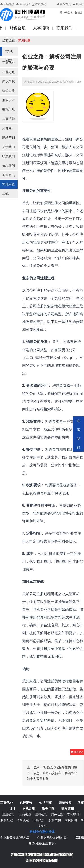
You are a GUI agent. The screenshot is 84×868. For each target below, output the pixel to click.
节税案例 (9, 166)
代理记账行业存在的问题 (60, 767)
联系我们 (9, 156)
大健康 (7, 128)
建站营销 (9, 138)
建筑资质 (9, 91)
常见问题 (24, 40)
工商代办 (9, 63)
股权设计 (9, 100)
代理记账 (9, 72)
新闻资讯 (9, 175)
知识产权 (9, 81)
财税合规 (9, 109)
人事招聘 (9, 119)
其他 (5, 194)
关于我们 (9, 147)
